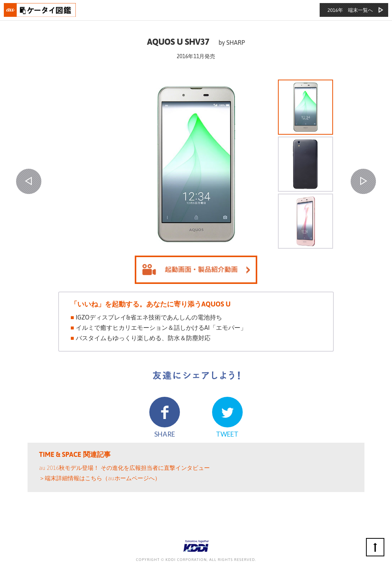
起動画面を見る (196, 270)
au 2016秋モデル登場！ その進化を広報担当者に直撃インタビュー (124, 468)
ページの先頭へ (375, 547)
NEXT (363, 181)
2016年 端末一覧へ (350, 10)
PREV (29, 181)
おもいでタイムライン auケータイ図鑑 (40, 10)
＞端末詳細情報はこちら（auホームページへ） (100, 478)
